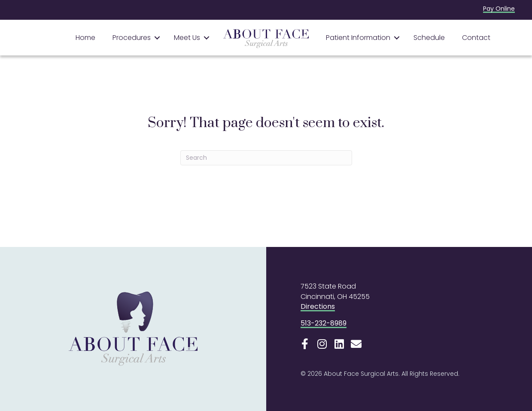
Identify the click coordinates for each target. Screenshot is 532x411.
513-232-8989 (324, 323)
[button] (157, 38)
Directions (318, 306)
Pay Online (499, 9)
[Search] (266, 158)
